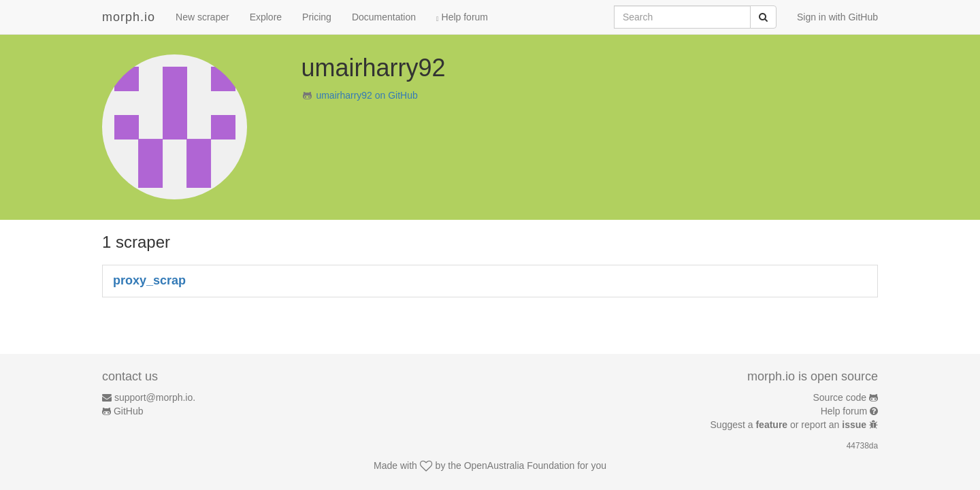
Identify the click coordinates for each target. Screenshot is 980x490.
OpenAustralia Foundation (520, 465)
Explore (266, 17)
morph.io (129, 17)
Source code (840, 397)
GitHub (129, 411)
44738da (862, 446)
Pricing (317, 17)
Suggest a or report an (790, 425)
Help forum (462, 17)
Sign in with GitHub (837, 17)
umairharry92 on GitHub (366, 95)
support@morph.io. (155, 397)
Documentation (384, 17)
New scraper (202, 17)
